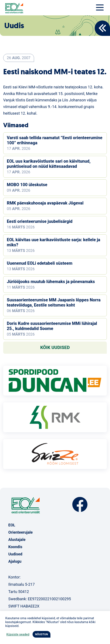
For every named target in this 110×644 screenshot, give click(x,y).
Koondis (15, 547)
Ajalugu (15, 561)
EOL (12, 525)
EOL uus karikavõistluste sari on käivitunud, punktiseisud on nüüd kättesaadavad (49, 164)
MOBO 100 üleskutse (27, 185)
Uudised (15, 554)
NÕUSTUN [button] (42, 634)
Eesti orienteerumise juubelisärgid (40, 221)
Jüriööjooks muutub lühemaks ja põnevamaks (51, 282)
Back (102, 28)
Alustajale (17, 540)
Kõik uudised (55, 348)
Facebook (80, 505)
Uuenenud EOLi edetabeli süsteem (40, 263)
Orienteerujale (21, 532)
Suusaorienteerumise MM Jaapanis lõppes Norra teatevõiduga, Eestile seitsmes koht (54, 302)
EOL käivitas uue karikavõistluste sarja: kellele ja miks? (54, 242)
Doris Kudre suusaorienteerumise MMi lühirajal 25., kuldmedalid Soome (52, 326)
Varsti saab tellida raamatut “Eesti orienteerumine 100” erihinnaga (55, 140)
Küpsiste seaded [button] (18, 634)
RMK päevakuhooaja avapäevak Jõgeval (45, 203)
